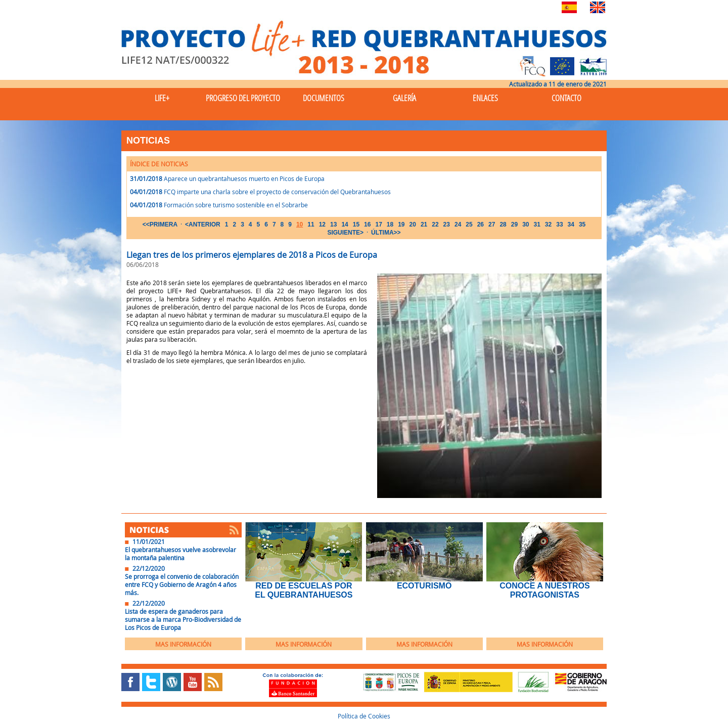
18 (390, 224)
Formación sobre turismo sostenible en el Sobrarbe (236, 205)
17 (378, 224)
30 (526, 224)
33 (559, 224)
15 (356, 224)
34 (571, 224)
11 (311, 224)
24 (458, 224)
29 (514, 224)
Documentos (324, 98)
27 (492, 224)
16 (367, 224)
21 (424, 224)
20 (413, 224)
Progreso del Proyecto (243, 98)
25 (469, 224)
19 (401, 224)
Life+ (162, 98)
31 (537, 224)
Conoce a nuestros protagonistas (544, 590)
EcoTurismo (424, 586)
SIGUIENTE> (345, 233)
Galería (404, 98)
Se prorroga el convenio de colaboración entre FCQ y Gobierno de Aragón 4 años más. (182, 584)
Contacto (566, 98)
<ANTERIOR (203, 224)
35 (582, 224)
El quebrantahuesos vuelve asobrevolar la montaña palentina (180, 554)
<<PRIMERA (160, 224)
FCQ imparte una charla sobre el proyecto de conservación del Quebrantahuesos (277, 192)
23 (447, 224)
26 (481, 224)
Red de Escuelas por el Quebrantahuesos (304, 590)
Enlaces (485, 98)
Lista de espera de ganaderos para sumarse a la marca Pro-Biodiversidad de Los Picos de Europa (183, 619)
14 (345, 224)
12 (322, 224)
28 (503, 224)
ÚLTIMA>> (386, 233)
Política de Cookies (364, 716)
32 (548, 224)
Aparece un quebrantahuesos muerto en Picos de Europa (244, 178)
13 (333, 224)
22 (435, 224)
